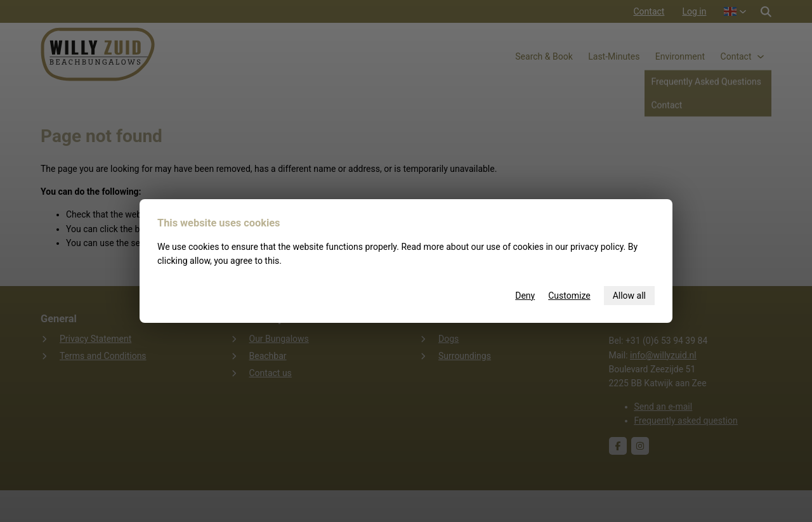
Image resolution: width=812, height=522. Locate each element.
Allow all (629, 296)
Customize (569, 296)
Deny (525, 296)
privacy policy (597, 247)
